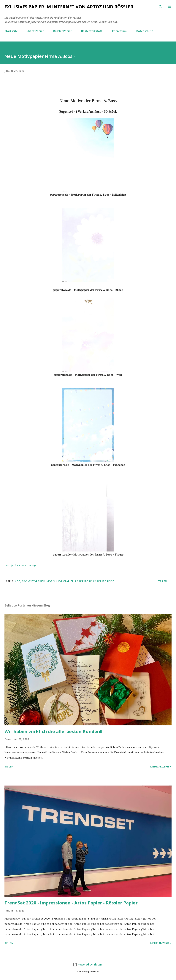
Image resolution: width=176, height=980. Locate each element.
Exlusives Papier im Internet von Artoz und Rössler (69, 7)
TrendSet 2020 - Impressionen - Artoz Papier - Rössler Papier (71, 903)
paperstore (83, 581)
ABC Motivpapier (33, 581)
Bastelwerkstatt (92, 31)
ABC (18, 581)
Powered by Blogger (88, 964)
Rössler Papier (62, 31)
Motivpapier (65, 581)
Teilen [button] (163, 581)
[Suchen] (160, 7)
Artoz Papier (35, 31)
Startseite (11, 31)
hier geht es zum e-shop (20, 565)
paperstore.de (103, 581)
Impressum (119, 31)
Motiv (51, 581)
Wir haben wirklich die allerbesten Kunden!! (53, 731)
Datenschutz (145, 31)
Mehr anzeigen (161, 766)
